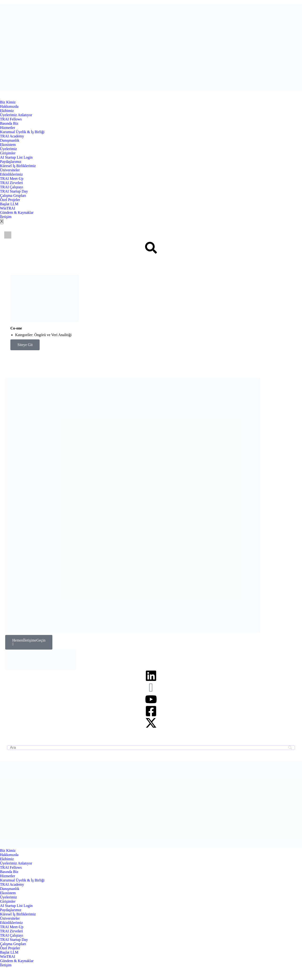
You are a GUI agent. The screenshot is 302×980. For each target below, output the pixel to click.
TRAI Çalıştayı (12, 187)
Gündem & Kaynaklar (17, 212)
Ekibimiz (7, 111)
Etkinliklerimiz (11, 174)
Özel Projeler (10, 200)
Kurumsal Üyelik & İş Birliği (22, 132)
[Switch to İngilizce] (8, 235)
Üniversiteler (10, 170)
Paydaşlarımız (11, 162)
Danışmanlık (10, 140)
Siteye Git (25, 345)
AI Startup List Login (16, 157)
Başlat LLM (9, 204)
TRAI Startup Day (14, 191)
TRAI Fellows (11, 119)
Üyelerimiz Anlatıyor (16, 115)
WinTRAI (8, 208)
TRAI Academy (12, 136)
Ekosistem (8, 145)
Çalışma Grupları (13, 196)
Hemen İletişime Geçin (29, 642)
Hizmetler (8, 128)
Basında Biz (9, 123)
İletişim (6, 217)
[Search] (151, 748)
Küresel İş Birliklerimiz (18, 166)
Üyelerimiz (8, 149)
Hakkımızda (9, 106)
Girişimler (8, 153)
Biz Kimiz (8, 102)
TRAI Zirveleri (11, 183)
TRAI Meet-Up (12, 179)
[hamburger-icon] (0, 99)
